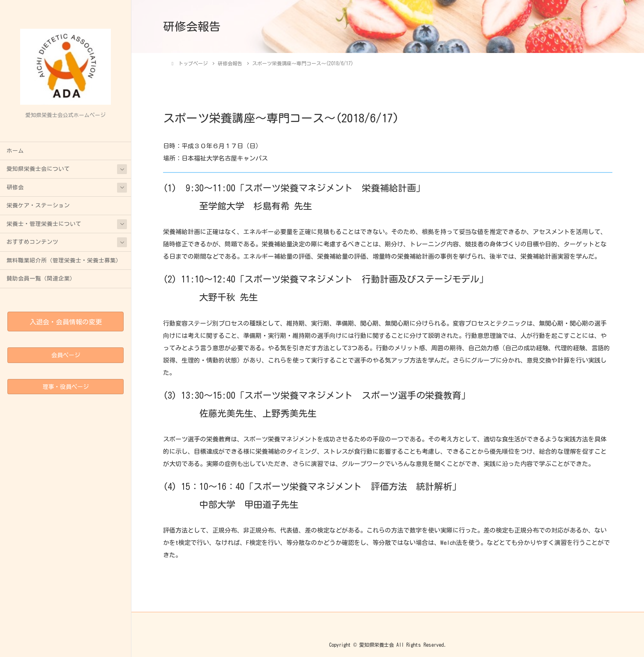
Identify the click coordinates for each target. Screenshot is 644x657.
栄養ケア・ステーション (38, 205)
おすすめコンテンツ (32, 242)
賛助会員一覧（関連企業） (41, 278)
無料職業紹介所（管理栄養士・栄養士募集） (64, 260)
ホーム (15, 151)
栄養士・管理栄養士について (44, 224)
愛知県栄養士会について (38, 169)
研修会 (15, 187)
